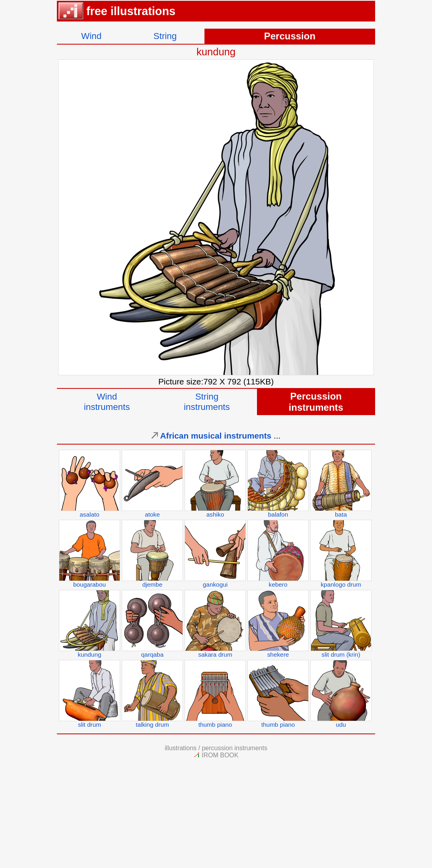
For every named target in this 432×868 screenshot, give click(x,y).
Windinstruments (107, 402)
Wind (91, 36)
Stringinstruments (207, 402)
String (165, 36)
